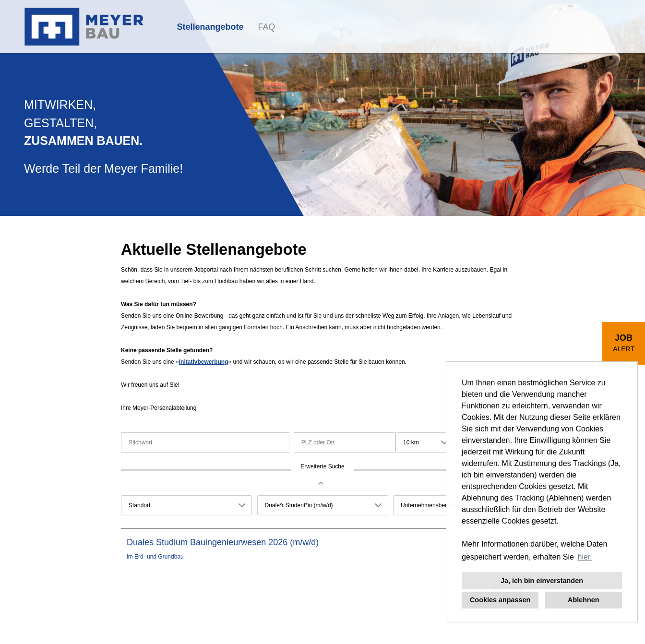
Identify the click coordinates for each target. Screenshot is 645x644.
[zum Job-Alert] (624, 343)
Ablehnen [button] (584, 600)
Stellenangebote (210, 27)
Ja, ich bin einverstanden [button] (542, 581)
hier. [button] (585, 557)
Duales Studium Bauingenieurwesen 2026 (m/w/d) (223, 542)
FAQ (267, 27)
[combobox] (425, 442)
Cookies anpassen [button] (500, 600)
